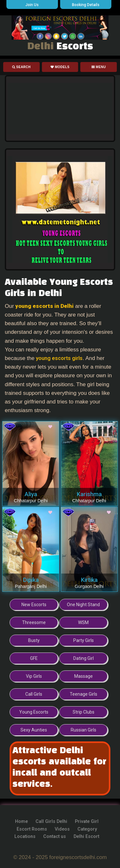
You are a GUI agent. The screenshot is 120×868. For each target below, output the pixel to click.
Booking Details (86, 5)
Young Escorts (34, 712)
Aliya (31, 494)
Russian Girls (84, 730)
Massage (84, 676)
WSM (83, 622)
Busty (34, 640)
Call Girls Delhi (51, 821)
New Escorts (34, 605)
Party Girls (84, 640)
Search (21, 67)
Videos (62, 829)
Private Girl (87, 821)
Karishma (89, 494)
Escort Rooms (32, 829)
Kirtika (89, 580)
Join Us (32, 5)
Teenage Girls (84, 694)
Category (87, 829)
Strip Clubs (84, 712)
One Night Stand (83, 605)
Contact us (55, 837)
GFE (34, 658)
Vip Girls (34, 676)
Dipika (31, 580)
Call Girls (34, 694)
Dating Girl (84, 658)
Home (21, 821)
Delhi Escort (86, 837)
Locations (25, 837)
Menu (99, 67)
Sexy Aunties (34, 730)
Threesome (34, 622)
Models (60, 67)
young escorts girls (59, 358)
